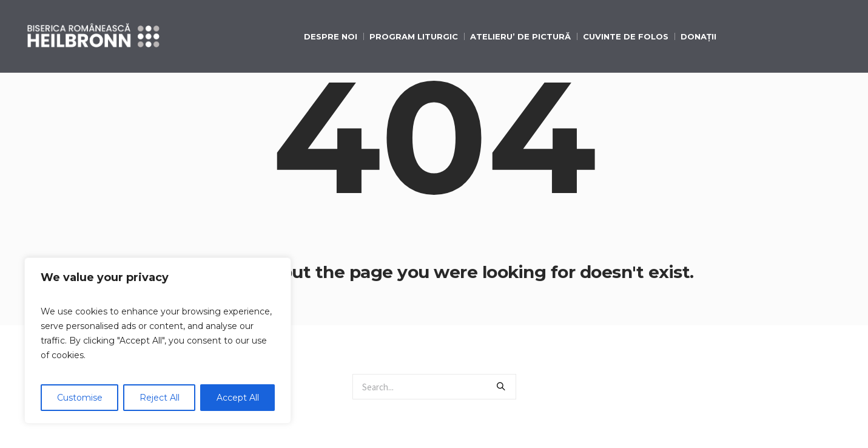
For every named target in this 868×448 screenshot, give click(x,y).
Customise (80, 398)
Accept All (238, 398)
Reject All (160, 398)
